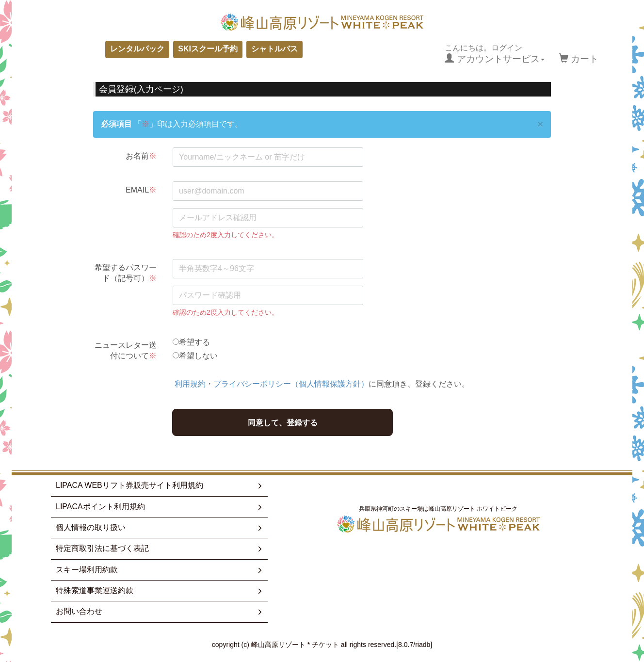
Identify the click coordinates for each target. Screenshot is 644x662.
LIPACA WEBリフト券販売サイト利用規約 (160, 485)
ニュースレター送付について (126, 350)
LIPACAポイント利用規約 (160, 507)
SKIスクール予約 (208, 49)
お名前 (141, 156)
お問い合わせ (160, 612)
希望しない (198, 356)
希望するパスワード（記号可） (126, 273)
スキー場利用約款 (160, 570)
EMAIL (141, 190)
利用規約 (190, 384)
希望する (194, 342)
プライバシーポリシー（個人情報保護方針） (291, 384)
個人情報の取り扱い (160, 528)
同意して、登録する (283, 423)
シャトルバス (274, 49)
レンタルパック (137, 49)
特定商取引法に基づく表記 (160, 549)
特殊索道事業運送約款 (160, 591)
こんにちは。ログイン (494, 54)
